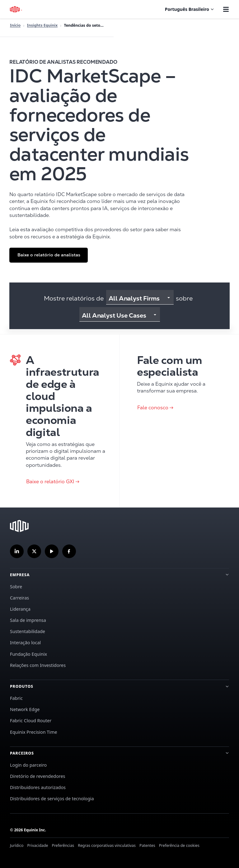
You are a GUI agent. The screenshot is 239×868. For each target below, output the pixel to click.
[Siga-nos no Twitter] (34, 551)
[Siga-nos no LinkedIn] (17, 551)
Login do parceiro (28, 765)
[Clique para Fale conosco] (179, 421)
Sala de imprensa (28, 620)
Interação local (25, 643)
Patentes (147, 845)
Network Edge (25, 709)
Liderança (20, 609)
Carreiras (19, 598)
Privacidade (37, 845)
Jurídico (17, 845)
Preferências (63, 845)
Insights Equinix (42, 25)
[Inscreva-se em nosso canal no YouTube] (52, 551)
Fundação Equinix (28, 654)
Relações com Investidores (38, 665)
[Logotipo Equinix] (16, 9)
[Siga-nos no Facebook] (69, 551)
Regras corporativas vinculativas (107, 845)
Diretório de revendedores (38, 776)
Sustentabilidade (28, 631)
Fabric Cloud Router (31, 721)
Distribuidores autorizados (38, 787)
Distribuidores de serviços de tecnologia (52, 799)
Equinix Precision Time (34, 732)
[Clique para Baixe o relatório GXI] (60, 421)
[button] (49, 255)
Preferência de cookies (179, 845)
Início (15, 25)
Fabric (16, 698)
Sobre (16, 587)
